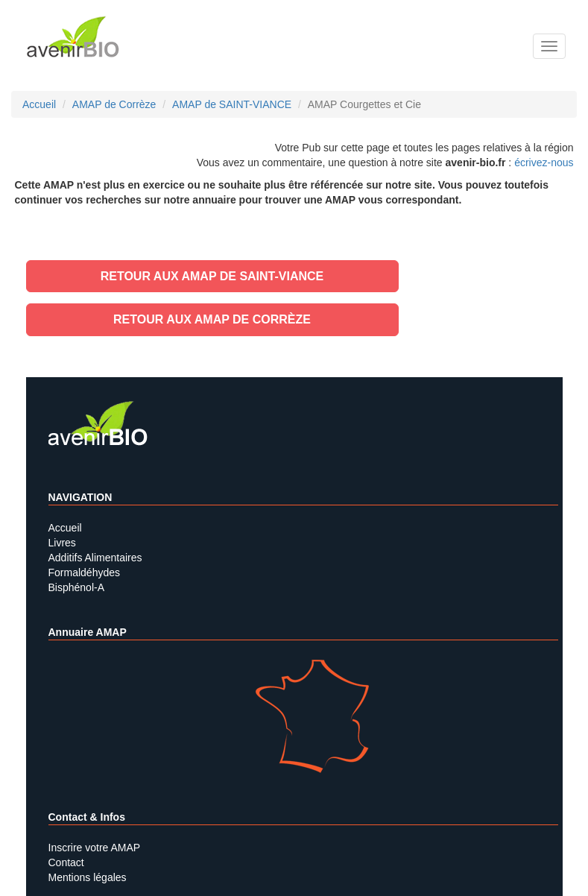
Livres (62, 543)
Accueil (65, 528)
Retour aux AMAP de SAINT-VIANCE (212, 276)
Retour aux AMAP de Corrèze (212, 319)
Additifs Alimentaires (95, 558)
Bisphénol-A (77, 587)
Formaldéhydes (85, 572)
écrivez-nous (544, 163)
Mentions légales (88, 877)
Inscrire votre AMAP (95, 848)
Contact (66, 862)
